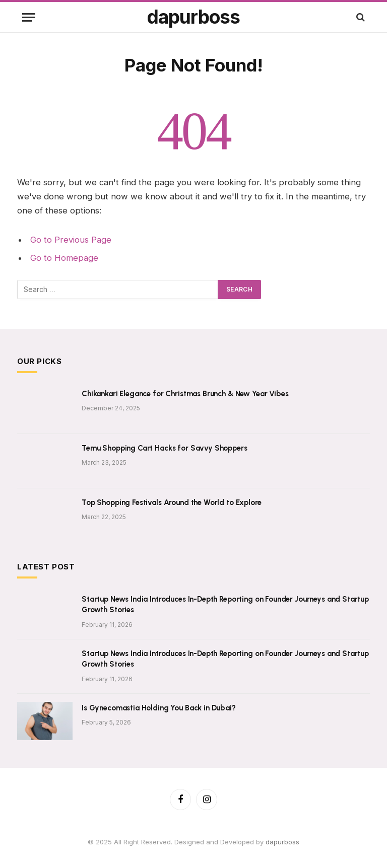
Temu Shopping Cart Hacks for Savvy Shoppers (165, 448)
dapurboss (282, 842)
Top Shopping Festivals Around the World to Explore (172, 502)
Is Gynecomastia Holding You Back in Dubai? (159, 708)
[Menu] (29, 17)
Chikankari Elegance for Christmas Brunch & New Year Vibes (185, 394)
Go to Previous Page (71, 240)
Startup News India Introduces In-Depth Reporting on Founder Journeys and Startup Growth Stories (225, 604)
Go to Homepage (64, 258)
